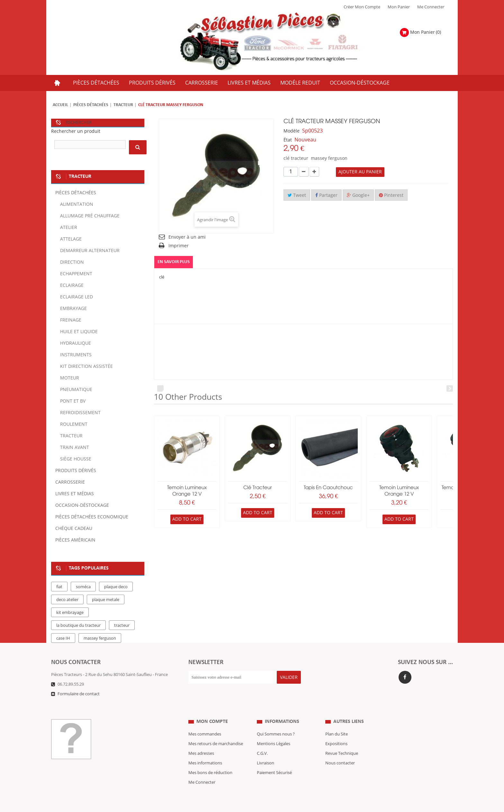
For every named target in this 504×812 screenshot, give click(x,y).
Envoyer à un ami (187, 237)
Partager (326, 195)
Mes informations (205, 750)
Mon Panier (399, 7)
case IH (63, 638)
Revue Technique (342, 741)
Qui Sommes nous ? (276, 721)
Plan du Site (337, 721)
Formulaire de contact (79, 694)
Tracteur (123, 105)
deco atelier (67, 600)
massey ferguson (100, 638)
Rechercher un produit (76, 131)
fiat (59, 587)
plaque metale (106, 600)
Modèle (292, 131)
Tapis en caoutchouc (328, 488)
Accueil (60, 105)
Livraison (265, 750)
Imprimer (179, 246)
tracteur (122, 625)
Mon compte (212, 709)
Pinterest (391, 195)
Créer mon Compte (362, 7)
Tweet (297, 195)
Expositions (336, 731)
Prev (160, 388)
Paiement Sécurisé (274, 760)
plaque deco (116, 587)
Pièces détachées (91, 105)
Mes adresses (201, 741)
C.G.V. (262, 741)
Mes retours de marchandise (216, 731)
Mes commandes (205, 721)
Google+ (358, 195)
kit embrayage (70, 613)
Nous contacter (340, 750)
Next (450, 388)
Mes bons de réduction (210, 760)
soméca (83, 587)
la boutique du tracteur (78, 625)
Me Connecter (431, 7)
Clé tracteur (258, 488)
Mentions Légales (274, 731)
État (288, 140)
